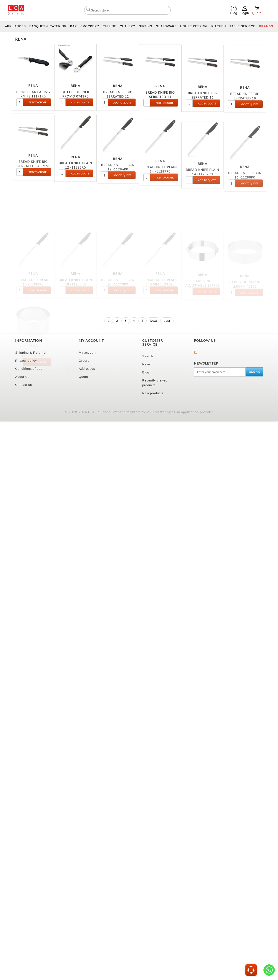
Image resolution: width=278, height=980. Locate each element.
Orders (84, 227)
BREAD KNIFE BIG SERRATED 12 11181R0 (118, 110)
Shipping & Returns (30, 219)
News (146, 231)
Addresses (87, 235)
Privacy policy (26, 227)
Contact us (24, 251)
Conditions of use (29, 235)
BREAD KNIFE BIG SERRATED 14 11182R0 (160, 114)
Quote (84, 243)
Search (148, 223)
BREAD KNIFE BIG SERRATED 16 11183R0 (203, 118)
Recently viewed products (155, 249)
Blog (146, 239)
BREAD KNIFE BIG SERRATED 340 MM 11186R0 (33, 196)
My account (88, 219)
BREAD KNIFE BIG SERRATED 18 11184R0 (245, 124)
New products (153, 260)
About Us (22, 243)
